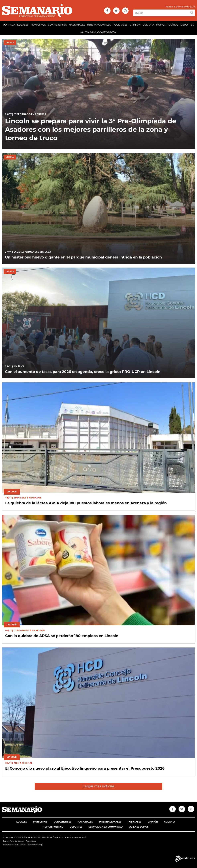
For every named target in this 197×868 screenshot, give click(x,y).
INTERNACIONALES (99, 25)
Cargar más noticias (98, 786)
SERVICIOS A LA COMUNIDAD (98, 32)
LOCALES (23, 25)
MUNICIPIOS (38, 25)
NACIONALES (77, 25)
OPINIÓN (135, 25)
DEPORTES (187, 25)
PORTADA (9, 25)
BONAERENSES (57, 25)
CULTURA (148, 25)
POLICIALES (120, 25)
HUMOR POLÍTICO (167, 25)
